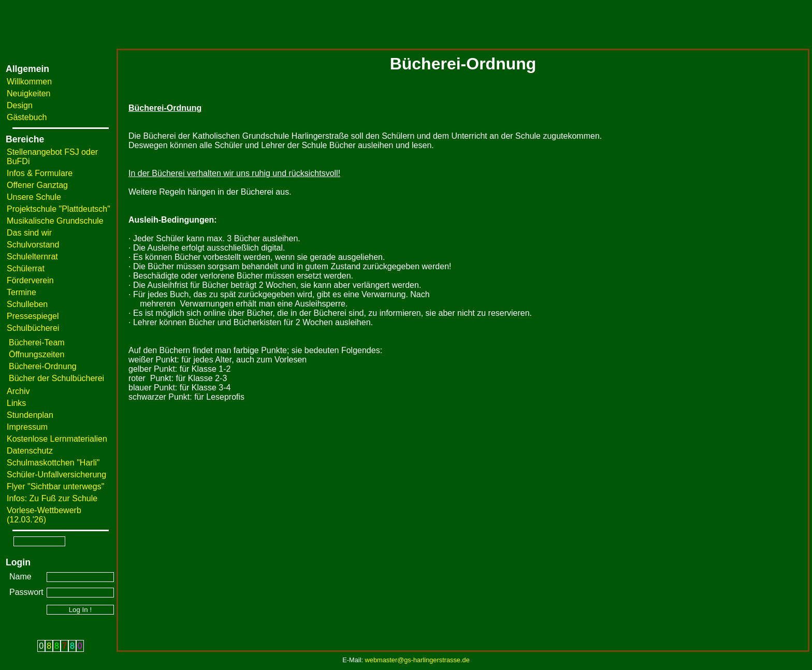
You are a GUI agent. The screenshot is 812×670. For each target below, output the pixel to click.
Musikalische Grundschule (55, 221)
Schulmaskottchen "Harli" (53, 463)
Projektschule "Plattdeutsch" (59, 209)
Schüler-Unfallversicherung (56, 475)
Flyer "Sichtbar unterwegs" (55, 486)
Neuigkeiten (29, 93)
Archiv (18, 391)
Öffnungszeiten (37, 354)
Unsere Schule (34, 197)
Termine (21, 292)
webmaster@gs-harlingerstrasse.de (417, 660)
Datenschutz (30, 451)
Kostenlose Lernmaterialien (57, 439)
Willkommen (29, 82)
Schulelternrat (32, 257)
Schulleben (27, 304)
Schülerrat (26, 268)
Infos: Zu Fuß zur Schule (52, 498)
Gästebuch (27, 117)
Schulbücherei (33, 328)
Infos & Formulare (40, 173)
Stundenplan (30, 415)
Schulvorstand (33, 245)
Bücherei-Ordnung (43, 366)
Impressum (27, 427)
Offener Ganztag (37, 185)
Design (20, 105)
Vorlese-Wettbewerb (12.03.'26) (44, 515)
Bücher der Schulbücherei (56, 378)
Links (16, 403)
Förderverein (30, 280)
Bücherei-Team (37, 343)
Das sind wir (29, 233)
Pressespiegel (33, 316)
